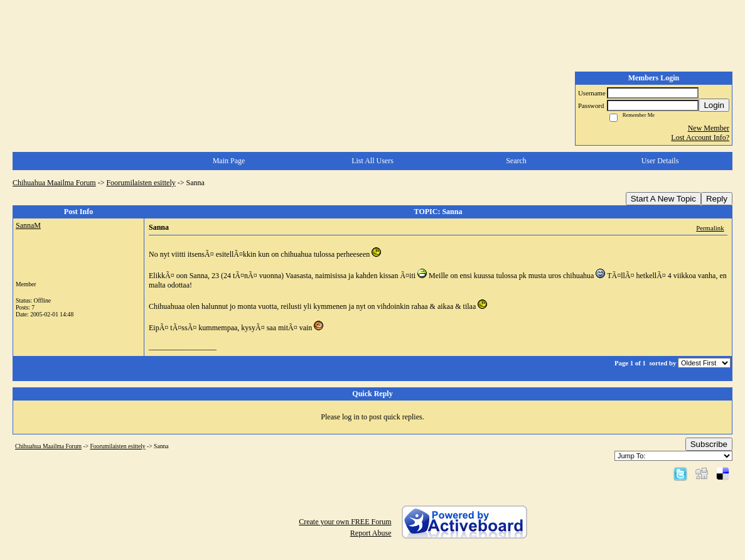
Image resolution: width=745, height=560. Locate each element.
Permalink (710, 228)
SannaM (28, 225)
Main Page (229, 161)
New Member (709, 128)
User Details (660, 161)
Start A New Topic (663, 199)
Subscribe (709, 444)
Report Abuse (371, 533)
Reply (717, 199)
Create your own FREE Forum (345, 522)
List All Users (372, 161)
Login (714, 105)
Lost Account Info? (700, 137)
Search (516, 161)
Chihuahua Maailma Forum (54, 183)
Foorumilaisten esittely (141, 183)
